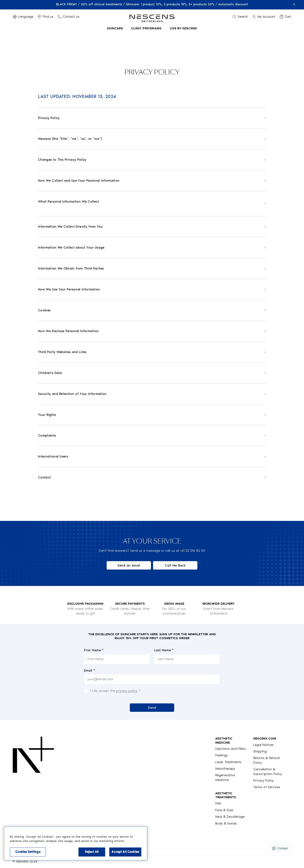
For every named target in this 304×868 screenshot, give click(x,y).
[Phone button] (69, 17)
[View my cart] (285, 17)
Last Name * (164, 650)
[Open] (152, 118)
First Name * (94, 650)
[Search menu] (240, 17)
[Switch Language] (23, 17)
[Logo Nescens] (33, 781)
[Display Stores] (45, 17)
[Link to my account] (264, 17)
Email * (90, 670)
